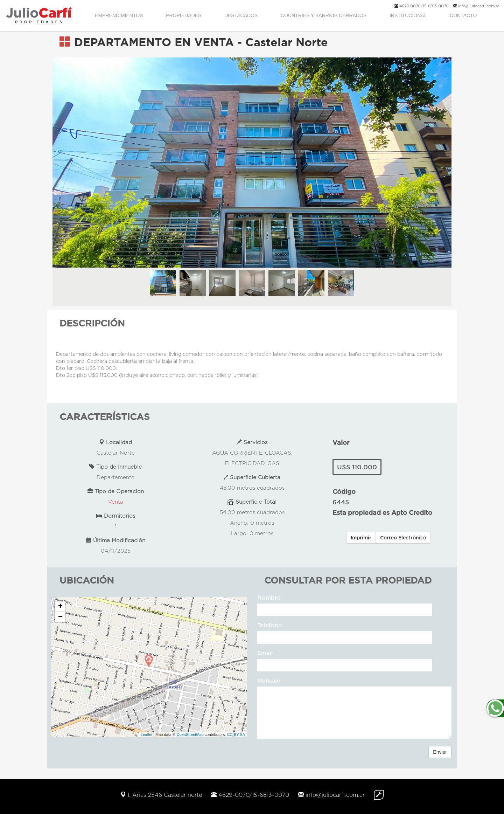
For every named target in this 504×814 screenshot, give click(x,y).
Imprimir (361, 537)
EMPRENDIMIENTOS (119, 15)
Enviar (440, 752)
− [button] (60, 617)
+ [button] (60, 607)
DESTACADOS (241, 15)
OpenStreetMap (190, 734)
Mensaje (269, 681)
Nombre (269, 598)
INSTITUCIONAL (408, 15)
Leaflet (146, 734)
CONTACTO (463, 15)
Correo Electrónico (403, 537)
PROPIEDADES (184, 15)
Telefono (270, 625)
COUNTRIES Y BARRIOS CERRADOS (324, 15)
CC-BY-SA (236, 734)
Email (265, 653)
